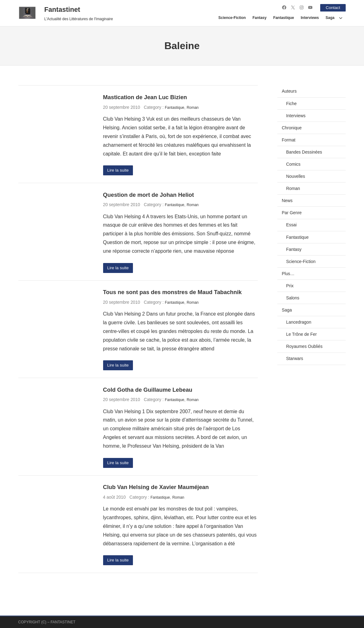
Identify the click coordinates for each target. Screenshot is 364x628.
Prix (290, 285)
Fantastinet (62, 9)
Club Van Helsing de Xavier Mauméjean (156, 488)
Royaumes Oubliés (304, 346)
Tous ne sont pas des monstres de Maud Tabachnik (173, 293)
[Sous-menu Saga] (341, 18)
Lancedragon (299, 322)
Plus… (288, 273)
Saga (287, 310)
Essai (291, 225)
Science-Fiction (301, 261)
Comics (293, 164)
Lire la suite (118, 170)
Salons (293, 298)
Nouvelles (296, 176)
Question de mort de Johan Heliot (149, 195)
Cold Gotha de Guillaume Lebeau (148, 390)
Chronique (292, 127)
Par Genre (292, 213)
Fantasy (294, 249)
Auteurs (289, 91)
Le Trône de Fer (301, 334)
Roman (193, 107)
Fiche (291, 103)
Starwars (295, 358)
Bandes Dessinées (304, 152)
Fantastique (175, 107)
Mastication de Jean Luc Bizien (145, 97)
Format (289, 140)
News (287, 201)
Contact (333, 7)
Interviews (296, 115)
